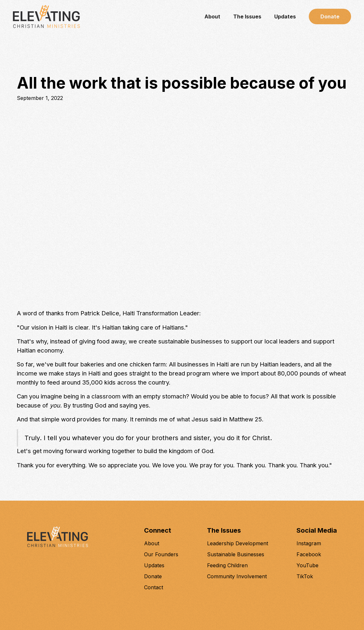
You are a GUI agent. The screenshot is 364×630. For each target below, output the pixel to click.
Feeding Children (227, 565)
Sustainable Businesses (236, 554)
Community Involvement (237, 576)
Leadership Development (238, 543)
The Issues (247, 16)
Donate (330, 16)
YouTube (307, 565)
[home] (47, 17)
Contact (154, 587)
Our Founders (161, 554)
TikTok (305, 576)
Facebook (309, 554)
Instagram (309, 543)
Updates (285, 16)
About (212, 16)
